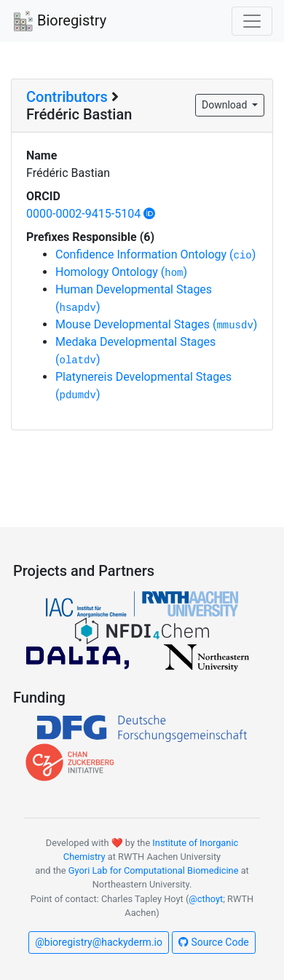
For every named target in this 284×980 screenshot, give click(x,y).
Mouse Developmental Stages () (156, 324)
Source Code (214, 942)
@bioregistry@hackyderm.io (99, 942)
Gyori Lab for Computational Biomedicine (154, 870)
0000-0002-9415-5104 (91, 214)
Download (226, 105)
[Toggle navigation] (252, 21)
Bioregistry (59, 22)
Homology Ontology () (121, 272)
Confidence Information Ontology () (155, 254)
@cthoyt (206, 899)
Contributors (67, 97)
